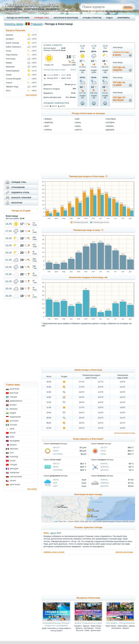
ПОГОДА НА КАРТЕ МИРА (18, 18)
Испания (14, 421)
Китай (13, 433)
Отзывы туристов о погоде (88, 527)
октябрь (110, 123)
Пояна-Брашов (13, 71)
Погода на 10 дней (21, 211)
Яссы (8, 91)
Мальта (13, 445)
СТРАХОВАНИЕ (18, 187)
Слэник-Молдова (13, 79)
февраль (49, 123)
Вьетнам (14, 393)
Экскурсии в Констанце (88, 598)
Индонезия (15, 417)
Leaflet (56, 521)
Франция (14, 469)
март (47, 126)
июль (78, 126)
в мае (46, 106)
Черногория (16, 477)
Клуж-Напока (12, 55)
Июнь (103, 454)
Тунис (13, 461)
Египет (13, 405)
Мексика (14, 449)
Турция (13, 465)
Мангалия (10, 67)
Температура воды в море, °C (88, 230)
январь (48, 119)
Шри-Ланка (15, 485)
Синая (9, 75)
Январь (104, 464)
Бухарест (10, 39)
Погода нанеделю (119, 69)
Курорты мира (14, 24)
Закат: (64, 75)
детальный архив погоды (125, 433)
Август (56, 448)
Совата (9, 83)
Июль (56, 451)
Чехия (13, 481)
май (77, 119)
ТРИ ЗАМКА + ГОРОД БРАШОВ (120, 623)
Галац (9, 51)
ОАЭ (12, 453)
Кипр (12, 429)
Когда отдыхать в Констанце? (88, 439)
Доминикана (16, 401)
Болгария (15, 389)
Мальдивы (15, 441)
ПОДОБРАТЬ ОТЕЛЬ (20, 192)
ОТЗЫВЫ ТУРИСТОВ (92, 18)
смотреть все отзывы (124, 552)
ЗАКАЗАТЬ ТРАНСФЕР (21, 198)
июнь (78, 123)
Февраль (105, 467)
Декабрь (105, 470)
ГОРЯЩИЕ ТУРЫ (42, 18)
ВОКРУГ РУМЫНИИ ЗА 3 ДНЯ (88, 623)
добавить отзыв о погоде (54, 552)
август (79, 130)
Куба (12, 437)
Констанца (11, 59)
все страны (32, 489)
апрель (48, 130)
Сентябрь (58, 454)
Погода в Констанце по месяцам (88, 113)
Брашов (9, 35)
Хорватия (15, 473)
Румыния (36, 24)
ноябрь (110, 126)
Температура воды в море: (55, 70)
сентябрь (111, 119)
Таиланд (14, 457)
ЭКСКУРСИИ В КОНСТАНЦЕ (66, 18)
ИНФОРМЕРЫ (124, 18)
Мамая (9, 63)
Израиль (14, 409)
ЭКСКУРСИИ (17, 203)
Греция (13, 397)
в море (121, 54)
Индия (13, 413)
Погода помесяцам (119, 99)
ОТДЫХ (109, 18)
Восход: (50, 75)
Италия (13, 425)
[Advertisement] (88, 34)
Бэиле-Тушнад (12, 43)
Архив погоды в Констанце (88, 370)
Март (55, 486)
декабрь (110, 130)
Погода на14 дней (119, 84)
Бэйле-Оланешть (14, 47)
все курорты (31, 95)
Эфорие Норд (12, 87)
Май (55, 483)
